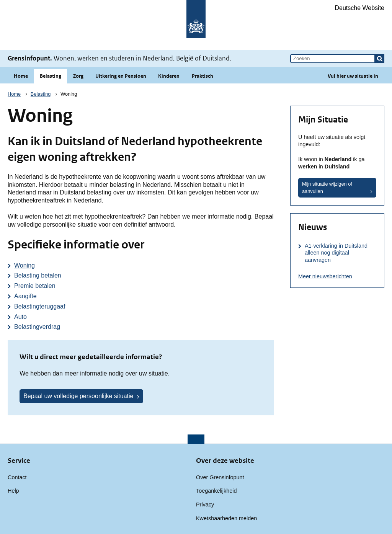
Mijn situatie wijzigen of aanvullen (327, 188)
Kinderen (169, 76)
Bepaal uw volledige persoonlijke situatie (78, 396)
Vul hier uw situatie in (353, 76)
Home (21, 76)
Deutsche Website (359, 8)
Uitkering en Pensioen (121, 76)
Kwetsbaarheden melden (226, 518)
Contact (17, 477)
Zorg (78, 76)
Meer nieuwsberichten (325, 276)
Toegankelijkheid (216, 491)
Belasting (51, 76)
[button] (380, 59)
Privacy (205, 505)
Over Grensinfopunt (220, 477)
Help (13, 491)
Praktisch (203, 76)
